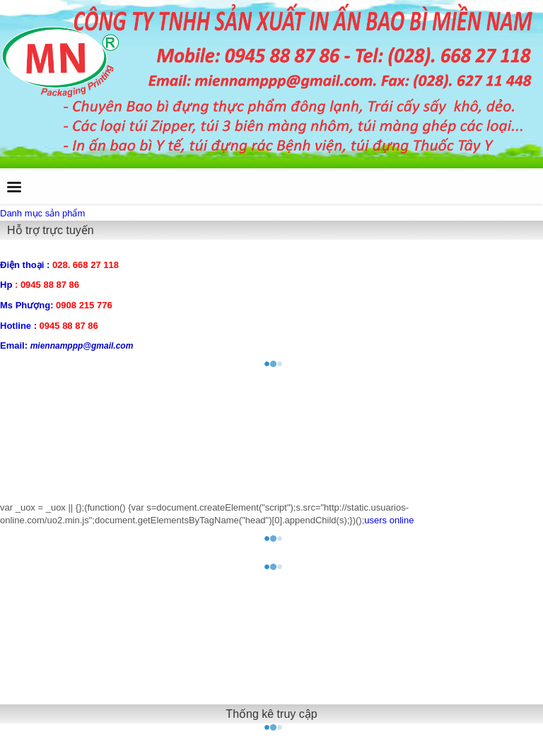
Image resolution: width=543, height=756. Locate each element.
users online (389, 520)
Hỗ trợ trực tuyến (51, 230)
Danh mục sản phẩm (42, 213)
